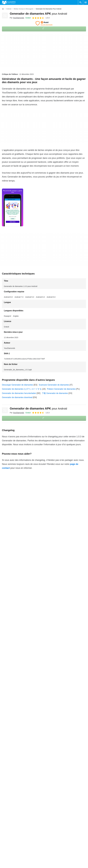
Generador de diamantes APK (38, 14)
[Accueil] (3, 9)
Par (17, 18)
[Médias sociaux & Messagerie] (23, 9)
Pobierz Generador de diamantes (61, 389)
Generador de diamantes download (17, 397)
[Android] (9, 9)
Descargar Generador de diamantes (18, 385)
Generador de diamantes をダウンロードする (22, 389)
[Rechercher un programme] (81, 2)
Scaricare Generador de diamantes (54, 385)
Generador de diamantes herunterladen (19, 393)
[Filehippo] (9, 2)
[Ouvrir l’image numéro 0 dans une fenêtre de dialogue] (13, 207)
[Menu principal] (86, 2)
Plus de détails (44, 863)
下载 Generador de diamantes (55, 393)
